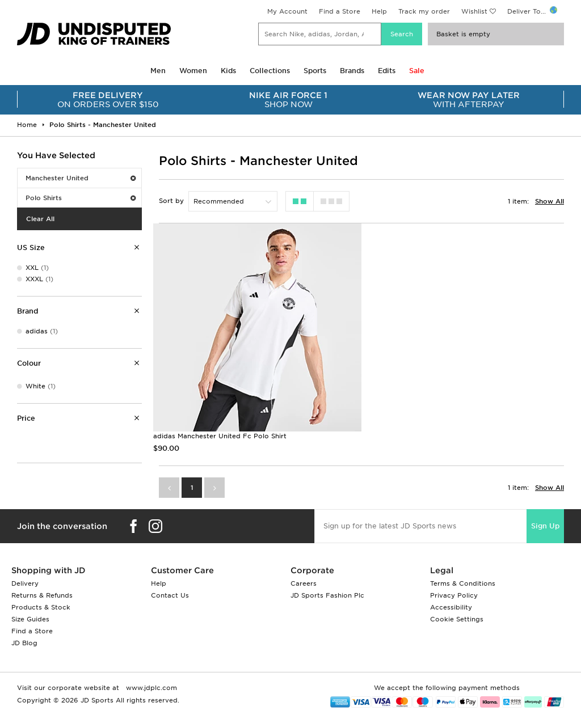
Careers (304, 583)
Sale (417, 71)
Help (379, 11)
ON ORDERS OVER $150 (108, 100)
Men (158, 71)
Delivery (25, 583)
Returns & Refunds (42, 595)
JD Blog (24, 643)
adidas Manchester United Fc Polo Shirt (220, 436)
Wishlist (474, 11)
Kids (228, 71)
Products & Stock (41, 607)
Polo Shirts (81, 198)
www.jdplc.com (150, 688)
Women (193, 71)
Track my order (424, 11)
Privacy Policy (454, 595)
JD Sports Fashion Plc (327, 595)
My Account (287, 11)
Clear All (40, 219)
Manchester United (81, 178)
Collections (270, 71)
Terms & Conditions (463, 583)
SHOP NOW (288, 100)
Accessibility (451, 607)
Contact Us (170, 595)
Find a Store (340, 11)
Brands (352, 71)
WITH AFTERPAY (469, 100)
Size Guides (30, 619)
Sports (315, 71)
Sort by (171, 201)
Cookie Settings (457, 619)
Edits (387, 71)
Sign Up (545, 526)
